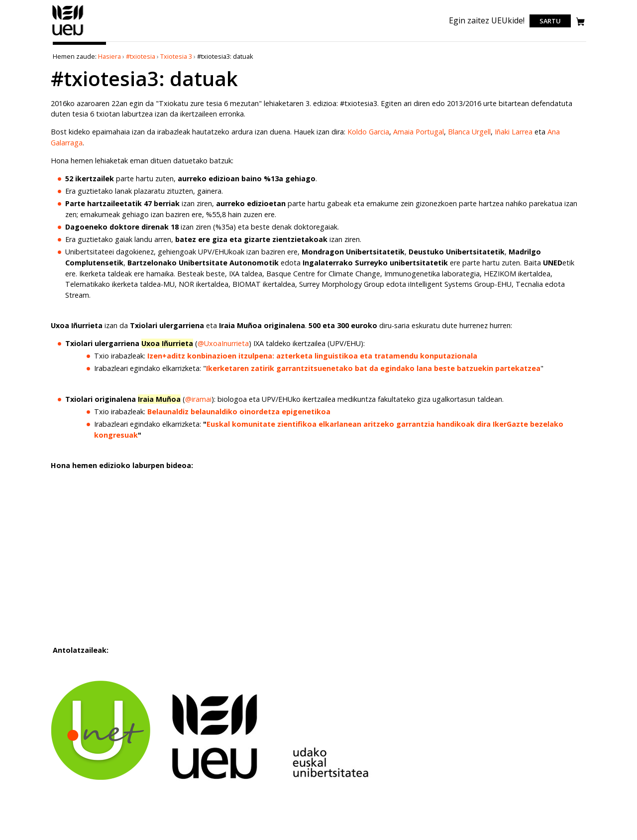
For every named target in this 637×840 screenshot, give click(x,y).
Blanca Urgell (469, 132)
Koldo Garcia (368, 132)
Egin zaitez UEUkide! (487, 20)
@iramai (198, 399)
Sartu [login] (550, 21)
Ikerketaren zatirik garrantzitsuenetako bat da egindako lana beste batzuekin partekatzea (373, 368)
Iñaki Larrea (514, 132)
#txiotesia (141, 56)
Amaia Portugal (419, 132)
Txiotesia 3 (176, 56)
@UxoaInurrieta (223, 343)
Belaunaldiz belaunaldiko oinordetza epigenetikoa (239, 412)
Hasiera (109, 56)
